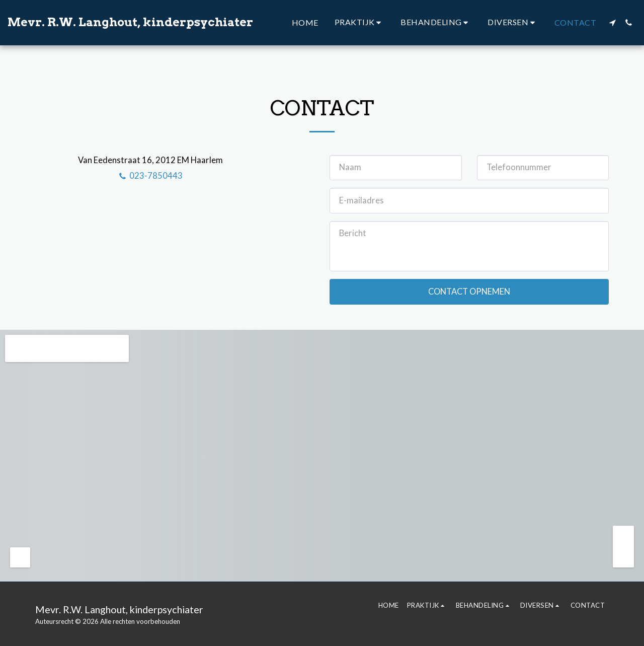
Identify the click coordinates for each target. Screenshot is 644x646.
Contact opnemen (469, 292)
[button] (360, 22)
